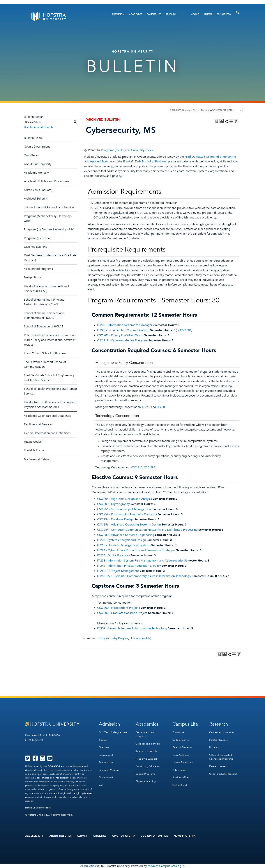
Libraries (214, 747)
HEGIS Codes (33, 442)
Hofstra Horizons (218, 740)
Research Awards (219, 766)
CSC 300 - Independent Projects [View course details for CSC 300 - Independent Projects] (119, 608)
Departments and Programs (146, 734)
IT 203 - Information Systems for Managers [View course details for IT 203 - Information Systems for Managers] (125, 325)
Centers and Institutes (222, 732)
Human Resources (183, 762)
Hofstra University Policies (38, 808)
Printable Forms (34, 450)
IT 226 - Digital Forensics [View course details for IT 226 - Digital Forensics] (114, 555)
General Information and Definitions (47, 433)
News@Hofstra (185, 836)
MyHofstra (224, 14)
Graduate (104, 747)
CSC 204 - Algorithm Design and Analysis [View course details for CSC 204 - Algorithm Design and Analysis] (124, 499)
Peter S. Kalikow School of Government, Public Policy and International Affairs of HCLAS (50, 340)
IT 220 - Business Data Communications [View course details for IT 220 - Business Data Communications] (123, 330)
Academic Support (146, 759)
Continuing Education (148, 766)
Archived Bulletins (36, 199)
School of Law (106, 762)
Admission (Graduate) (38, 190)
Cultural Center (181, 740)
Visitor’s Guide (180, 785)
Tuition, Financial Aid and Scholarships (49, 207)
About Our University (38, 164)
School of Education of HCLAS (44, 327)
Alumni (208, 14)
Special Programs (145, 774)
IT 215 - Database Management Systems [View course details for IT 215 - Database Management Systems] (124, 545)
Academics (136, 14)
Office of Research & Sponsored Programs (221, 757)
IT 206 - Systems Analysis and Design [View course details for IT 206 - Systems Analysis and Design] (122, 540)
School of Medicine (109, 770)
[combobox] (206, 110)
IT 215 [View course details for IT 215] (146, 407)
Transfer (103, 740)
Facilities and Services (38, 424)
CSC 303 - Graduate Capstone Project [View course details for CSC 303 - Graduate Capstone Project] (122, 613)
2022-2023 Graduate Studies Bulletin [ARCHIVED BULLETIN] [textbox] (202, 110)
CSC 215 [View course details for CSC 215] (137, 467)
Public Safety (180, 770)
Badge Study (32, 277)
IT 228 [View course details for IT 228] (161, 407)
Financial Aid (106, 778)
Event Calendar (181, 755)
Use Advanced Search (38, 127)
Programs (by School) (38, 238)
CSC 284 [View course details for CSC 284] (186, 330)
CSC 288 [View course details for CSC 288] (150, 467)
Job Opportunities (154, 836)
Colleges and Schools (148, 744)
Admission (118, 14)
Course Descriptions (37, 147)
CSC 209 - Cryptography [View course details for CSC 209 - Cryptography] (113, 504)
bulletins (90, 866)
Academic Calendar (147, 751)
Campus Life (154, 14)
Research (171, 14)
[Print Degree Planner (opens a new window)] (217, 121)
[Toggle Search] (238, 13)
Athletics (100, 836)
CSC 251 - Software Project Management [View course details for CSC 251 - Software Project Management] (124, 509)
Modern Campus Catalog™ (166, 866)
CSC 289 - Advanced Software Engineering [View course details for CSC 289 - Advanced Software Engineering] (126, 535)
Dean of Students (182, 747)
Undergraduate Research (224, 774)
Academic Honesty (36, 173)
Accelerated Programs (38, 269)
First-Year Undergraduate (113, 732)
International (106, 755)
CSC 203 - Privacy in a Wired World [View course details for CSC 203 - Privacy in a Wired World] (120, 335)
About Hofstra (60, 836)
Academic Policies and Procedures (46, 181)
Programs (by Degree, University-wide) (49, 229)
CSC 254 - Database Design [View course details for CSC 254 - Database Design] (115, 519)
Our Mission (32, 155)
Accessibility (34, 836)
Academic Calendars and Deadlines (47, 416)
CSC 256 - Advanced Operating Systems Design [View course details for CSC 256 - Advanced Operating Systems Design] (129, 525)
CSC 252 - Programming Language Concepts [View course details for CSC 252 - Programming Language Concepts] (127, 514)
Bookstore (178, 732)
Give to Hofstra (124, 836)
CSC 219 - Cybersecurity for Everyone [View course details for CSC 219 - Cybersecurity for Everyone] (122, 340)
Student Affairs (181, 778)
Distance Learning (36, 247)
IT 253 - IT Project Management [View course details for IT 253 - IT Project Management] (118, 571)
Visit (101, 785)
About (195, 14)
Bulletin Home (33, 138)
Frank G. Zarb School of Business (45, 353)
